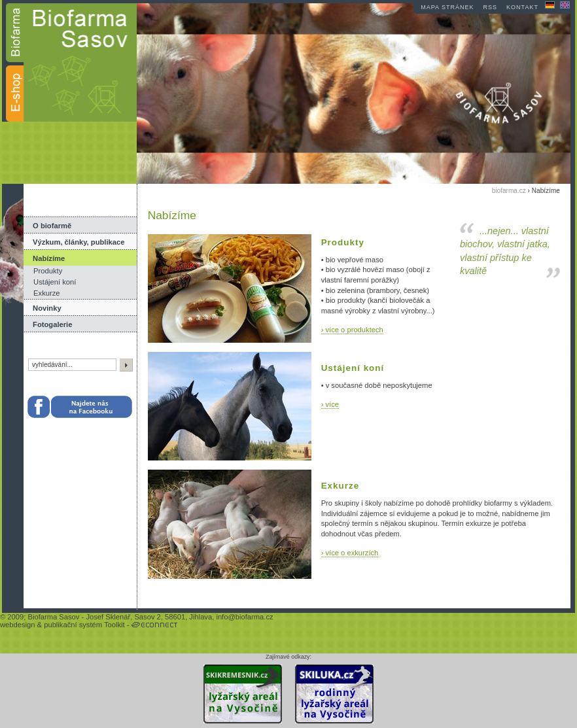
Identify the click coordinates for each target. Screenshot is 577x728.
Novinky (47, 308)
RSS (491, 7)
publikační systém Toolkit (84, 625)
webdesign (18, 625)
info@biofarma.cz (244, 617)
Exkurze (46, 293)
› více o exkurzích (350, 553)
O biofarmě (52, 226)
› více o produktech (352, 330)
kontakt (522, 7)
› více (330, 404)
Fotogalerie (52, 324)
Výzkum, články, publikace (79, 242)
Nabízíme (49, 258)
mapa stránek (447, 7)
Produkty (48, 271)
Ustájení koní (55, 282)
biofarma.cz (509, 191)
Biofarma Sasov (53, 617)
